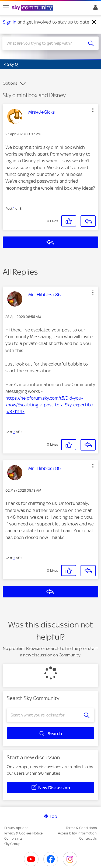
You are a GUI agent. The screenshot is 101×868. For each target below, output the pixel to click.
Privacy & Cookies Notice (23, 833)
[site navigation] (6, 8)
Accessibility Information (77, 833)
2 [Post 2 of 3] (14, 432)
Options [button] (10, 83)
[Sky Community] (33, 8)
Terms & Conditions (81, 828)
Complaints (13, 838)
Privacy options (16, 828)
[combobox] (46, 43)
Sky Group (12, 844)
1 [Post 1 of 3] (14, 208)
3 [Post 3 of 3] (14, 558)
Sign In (94, 9)
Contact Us (88, 838)
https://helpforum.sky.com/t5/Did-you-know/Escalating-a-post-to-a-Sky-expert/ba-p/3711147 (50, 405)
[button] (93, 110)
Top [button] (53, 816)
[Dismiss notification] (94, 22)
